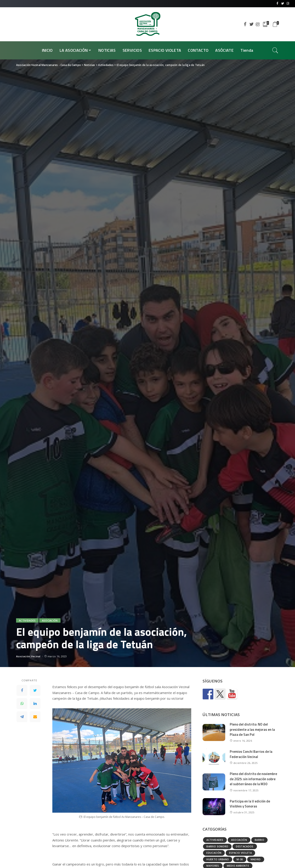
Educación (214, 853)
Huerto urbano (218, 859)
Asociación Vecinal (28, 656)
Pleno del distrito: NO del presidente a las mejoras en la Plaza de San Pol (252, 729)
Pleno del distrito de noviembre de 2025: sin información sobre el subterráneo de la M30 (253, 779)
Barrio (259, 840)
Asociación (50, 620)
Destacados (245, 846)
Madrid (256, 859)
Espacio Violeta (240, 853)
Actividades (27, 620)
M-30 (240, 859)
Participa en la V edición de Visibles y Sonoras (250, 804)
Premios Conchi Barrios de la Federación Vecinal (251, 754)
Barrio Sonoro (217, 846)
